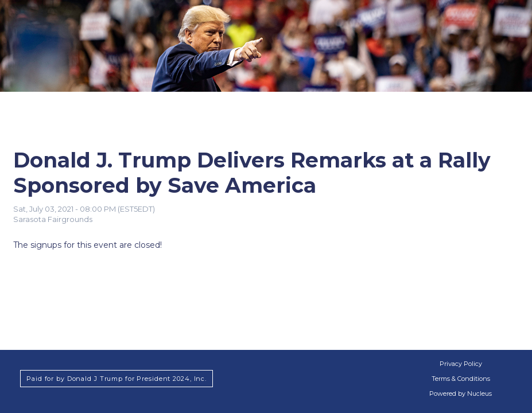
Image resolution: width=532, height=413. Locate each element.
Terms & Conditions (461, 379)
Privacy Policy (461, 364)
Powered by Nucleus (461, 393)
